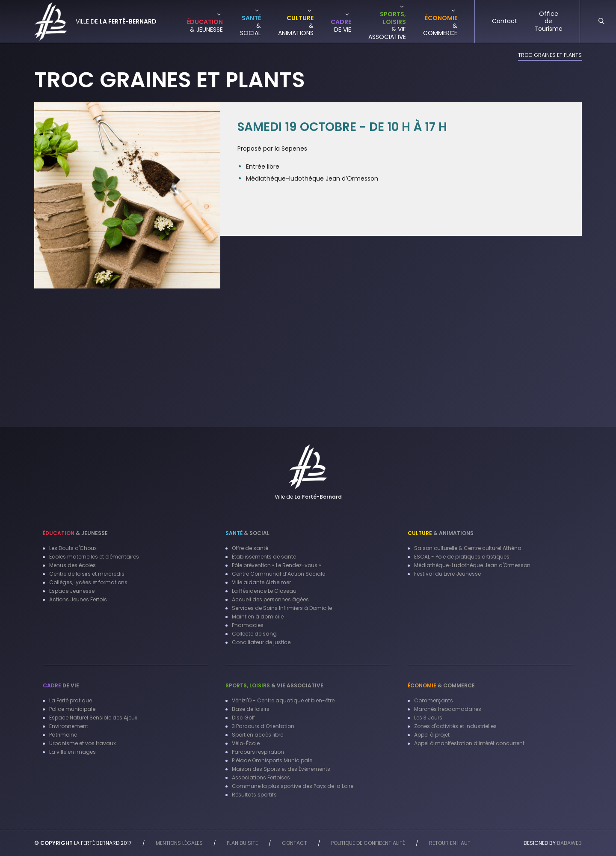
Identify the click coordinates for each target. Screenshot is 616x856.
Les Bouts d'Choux (73, 548)
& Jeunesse (75, 533)
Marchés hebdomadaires (448, 709)
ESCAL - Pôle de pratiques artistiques (462, 557)
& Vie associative (274, 685)
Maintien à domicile (258, 617)
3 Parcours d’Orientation (263, 726)
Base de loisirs (251, 709)
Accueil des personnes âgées (270, 599)
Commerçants (434, 700)
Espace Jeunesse (72, 591)
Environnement (69, 726)
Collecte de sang (254, 634)
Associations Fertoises (261, 777)
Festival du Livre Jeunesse (447, 574)
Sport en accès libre (258, 735)
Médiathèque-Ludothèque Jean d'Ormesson (472, 565)
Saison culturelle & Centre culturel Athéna (468, 548)
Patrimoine (63, 735)
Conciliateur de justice (261, 642)
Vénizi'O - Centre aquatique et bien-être (283, 700)
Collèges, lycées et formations (88, 582)
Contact (295, 843)
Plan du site (242, 843)
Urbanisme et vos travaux (83, 743)
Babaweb (569, 843)
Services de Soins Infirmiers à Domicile (282, 608)
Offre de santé (250, 548)
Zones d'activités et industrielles (455, 726)
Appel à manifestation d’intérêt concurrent (469, 743)
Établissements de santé (264, 557)
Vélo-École (246, 743)
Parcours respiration (258, 752)
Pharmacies (248, 625)
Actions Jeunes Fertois (78, 599)
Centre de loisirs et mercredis (87, 574)
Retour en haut (450, 843)
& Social (247, 533)
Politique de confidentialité (368, 843)
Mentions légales (179, 843)
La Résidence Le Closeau (264, 591)
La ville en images (73, 752)
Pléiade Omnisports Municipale (272, 760)
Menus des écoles (73, 565)
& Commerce (441, 685)
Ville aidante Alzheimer (261, 582)
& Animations (441, 533)
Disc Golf (243, 718)
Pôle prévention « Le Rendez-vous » (277, 565)
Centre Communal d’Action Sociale (278, 574)
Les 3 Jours (428, 718)
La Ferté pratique (71, 700)
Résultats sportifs (254, 795)
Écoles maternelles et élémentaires (94, 557)
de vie (61, 685)
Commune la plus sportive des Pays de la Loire (293, 786)
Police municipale (72, 709)
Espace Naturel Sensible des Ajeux (93, 718)
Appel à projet (432, 735)
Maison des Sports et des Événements (281, 769)
